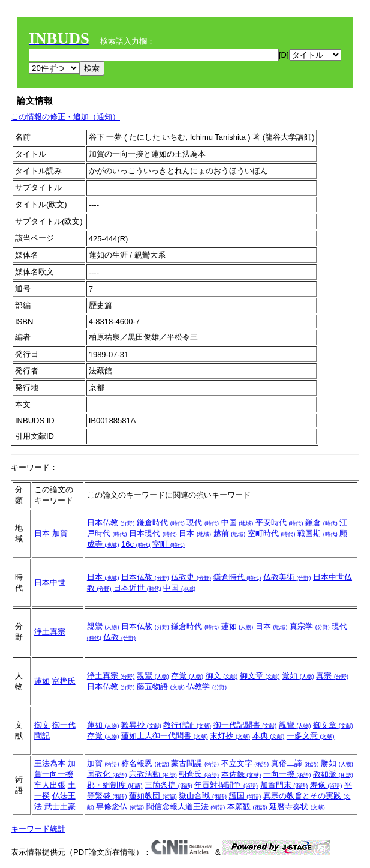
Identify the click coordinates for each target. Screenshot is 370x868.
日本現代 (153, 533)
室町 (169, 544)
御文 (222, 676)
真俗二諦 (295, 763)
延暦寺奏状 (297, 806)
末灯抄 (230, 736)
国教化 (107, 774)
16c (136, 544)
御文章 (260, 676)
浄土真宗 (50, 632)
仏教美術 (287, 577)
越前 (230, 533)
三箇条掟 (169, 785)
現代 (203, 523)
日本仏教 (111, 523)
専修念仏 (120, 806)
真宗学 (310, 626)
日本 (42, 533)
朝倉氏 (199, 774)
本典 (269, 736)
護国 (245, 796)
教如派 (333, 774)
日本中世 (50, 583)
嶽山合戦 (203, 796)
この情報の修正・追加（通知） (65, 117)
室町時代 (272, 533)
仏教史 (191, 577)
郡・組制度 (115, 785)
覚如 (298, 676)
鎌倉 (321, 523)
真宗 (332, 676)
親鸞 (103, 626)
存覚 (187, 676)
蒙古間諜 (195, 763)
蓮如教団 (153, 796)
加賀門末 (284, 785)
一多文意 (311, 736)
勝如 (337, 763)
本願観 (247, 806)
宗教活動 (153, 774)
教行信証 (187, 725)
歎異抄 (141, 725)
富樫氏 (64, 681)
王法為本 (50, 763)
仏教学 (207, 686)
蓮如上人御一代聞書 (165, 736)
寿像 (326, 785)
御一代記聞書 (245, 725)
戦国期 (318, 533)
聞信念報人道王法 (186, 806)
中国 (237, 523)
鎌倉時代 (161, 523)
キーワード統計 (38, 829)
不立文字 (245, 763)
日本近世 (137, 588)
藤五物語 (161, 686)
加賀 (60, 533)
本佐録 (241, 774)
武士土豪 (60, 806)
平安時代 (279, 523)
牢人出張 (50, 785)
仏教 (119, 637)
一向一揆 (287, 774)
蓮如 (237, 626)
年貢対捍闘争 (226, 785)
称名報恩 (145, 763)
